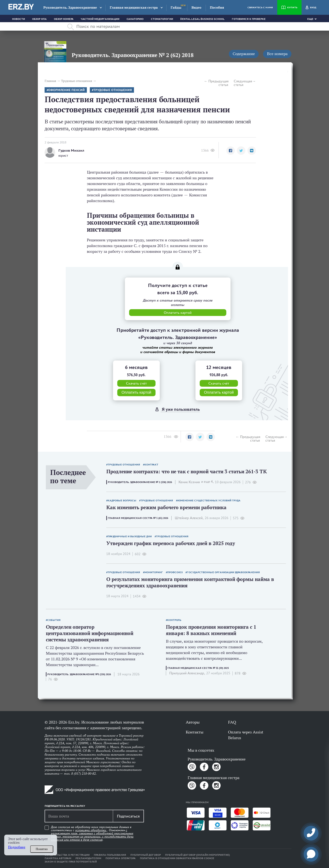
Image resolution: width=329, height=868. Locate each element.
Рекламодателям (88, 858)
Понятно (42, 849)
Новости (18, 19)
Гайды (176, 7)
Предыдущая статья (218, 83)
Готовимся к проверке (249, 19)
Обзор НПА (39, 19)
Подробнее (17, 847)
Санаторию (135, 19)
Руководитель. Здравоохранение (70, 7)
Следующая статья (243, 83)
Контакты (195, 732)
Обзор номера (64, 19)
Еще (310, 19)
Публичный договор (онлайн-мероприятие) (197, 855)
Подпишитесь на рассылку (65, 806)
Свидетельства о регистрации (67, 855)
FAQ (232, 722)
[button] (231, 151)
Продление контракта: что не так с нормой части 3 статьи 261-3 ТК (187, 471)
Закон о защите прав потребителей (71, 862)
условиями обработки (91, 830)
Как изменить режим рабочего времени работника (166, 507)
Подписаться (128, 816)
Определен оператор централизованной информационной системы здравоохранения (90, 633)
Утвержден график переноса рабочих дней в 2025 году (171, 543)
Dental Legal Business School (202, 19)
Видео (196, 7)
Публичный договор (146, 855)
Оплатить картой (136, 392)
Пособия (217, 7)
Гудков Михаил (71, 150)
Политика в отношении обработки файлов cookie (177, 858)
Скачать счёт (136, 383)
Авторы (193, 722)
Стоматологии (162, 19)
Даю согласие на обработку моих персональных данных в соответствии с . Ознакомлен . (92, 833)
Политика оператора (121, 858)
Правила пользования (110, 855)
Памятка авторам (58, 858)
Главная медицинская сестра (134, 7)
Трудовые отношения (113, 90)
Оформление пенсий (66, 90)
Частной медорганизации (100, 19)
